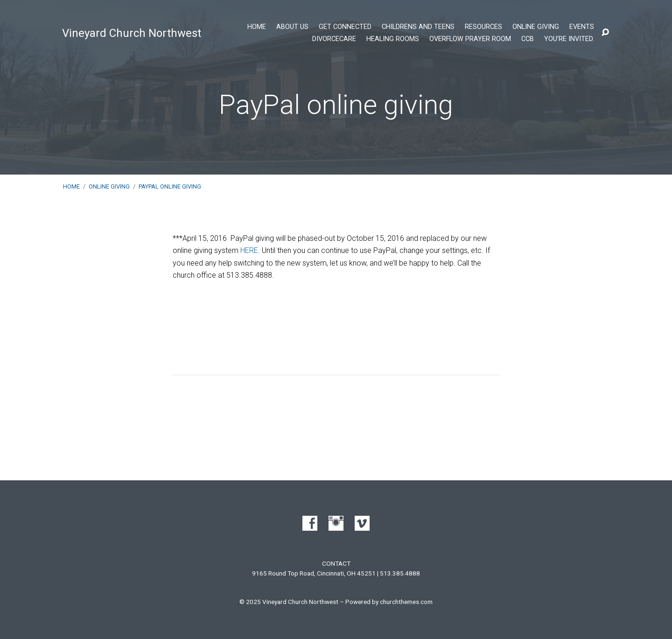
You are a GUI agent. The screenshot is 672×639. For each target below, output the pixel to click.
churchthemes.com (406, 602)
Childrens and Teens (418, 27)
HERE (249, 250)
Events (582, 27)
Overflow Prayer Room (470, 39)
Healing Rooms (393, 39)
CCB (528, 39)
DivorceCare (334, 39)
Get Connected (345, 27)
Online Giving (536, 27)
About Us (292, 27)
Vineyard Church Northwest (132, 33)
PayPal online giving (170, 186)
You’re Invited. (569, 39)
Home (257, 27)
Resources (483, 27)
